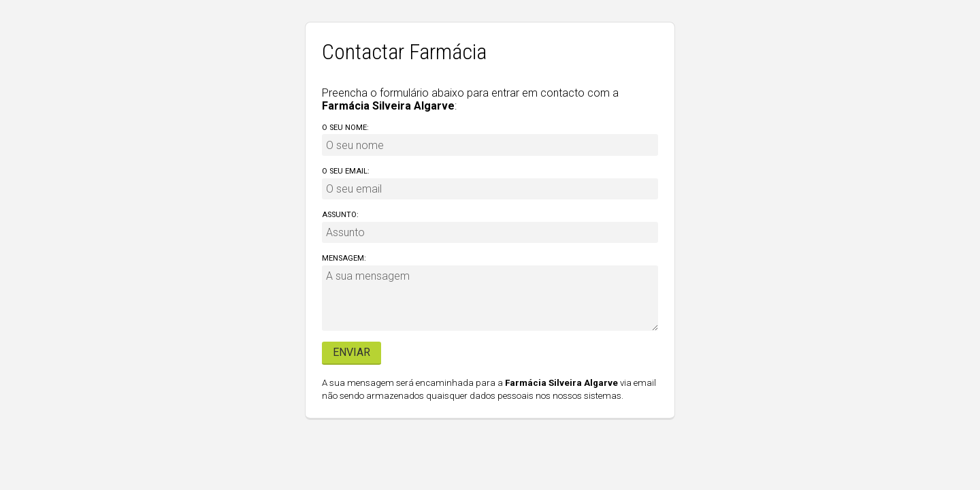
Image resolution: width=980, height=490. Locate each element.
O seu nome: (345, 128)
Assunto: (340, 215)
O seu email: (346, 171)
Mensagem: (344, 258)
